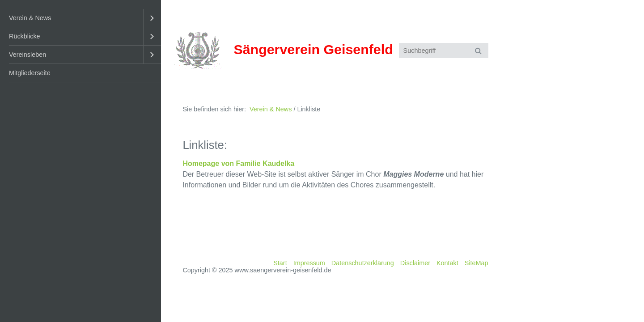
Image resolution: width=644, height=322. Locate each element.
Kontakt (447, 263)
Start (280, 263)
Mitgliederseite (30, 73)
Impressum (309, 263)
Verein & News (30, 18)
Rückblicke (25, 36)
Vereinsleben (28, 55)
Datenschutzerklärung (363, 263)
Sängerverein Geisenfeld (313, 49)
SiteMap (477, 263)
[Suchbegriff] (444, 51)
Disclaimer (415, 263)
